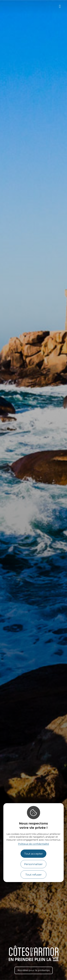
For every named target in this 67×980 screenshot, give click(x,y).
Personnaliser (33, 864)
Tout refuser (33, 875)
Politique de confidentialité (33, 844)
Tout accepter (33, 854)
